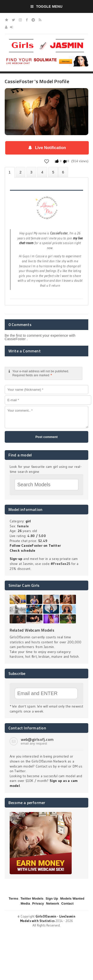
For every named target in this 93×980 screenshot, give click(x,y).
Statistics (42, 172)
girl (28, 521)
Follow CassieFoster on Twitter (35, 545)
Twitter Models (32, 898)
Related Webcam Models (32, 630)
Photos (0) (21, 172)
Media (25, 903)
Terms (14, 898)
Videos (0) (31, 172)
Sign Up (52, 898)
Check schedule (23, 550)
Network (53, 903)
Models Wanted (72, 898)
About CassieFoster (10, 172)
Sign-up (16, 559)
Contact (67, 903)
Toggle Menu (46, 6)
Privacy (38, 903)
